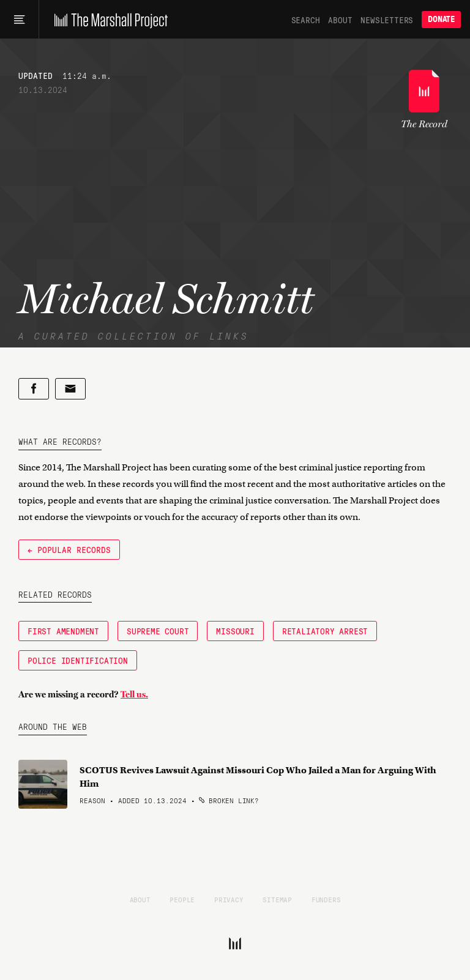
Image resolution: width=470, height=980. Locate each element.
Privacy (229, 899)
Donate (441, 19)
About (340, 20)
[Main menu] (19, 20)
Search (306, 20)
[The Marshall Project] (108, 20)
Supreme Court (158, 631)
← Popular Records (69, 549)
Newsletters (387, 20)
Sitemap (277, 899)
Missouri (235, 631)
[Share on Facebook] (34, 389)
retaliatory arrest (325, 631)
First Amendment (63, 631)
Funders (326, 899)
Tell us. (134, 694)
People (182, 899)
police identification (78, 660)
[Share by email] (70, 389)
